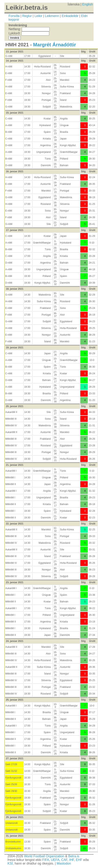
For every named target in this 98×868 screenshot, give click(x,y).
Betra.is (74, 856)
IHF (72, 860)
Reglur (27, 16)
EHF (79, 860)
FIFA (46, 860)
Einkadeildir (70, 16)
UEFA (55, 860)
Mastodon (64, 863)
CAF (64, 860)
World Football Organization (44, 856)
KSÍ (10, 863)
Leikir (38, 16)
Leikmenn (52, 16)
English (87, 4)
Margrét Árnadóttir (55, 45)
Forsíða (14, 16)
